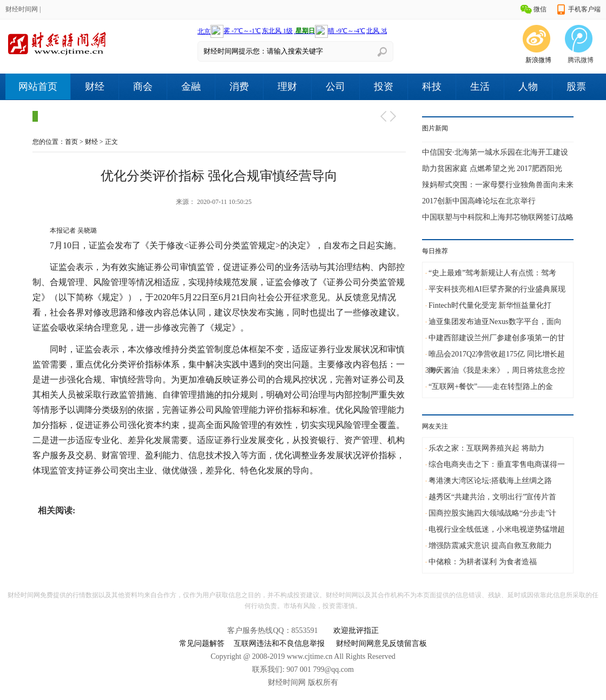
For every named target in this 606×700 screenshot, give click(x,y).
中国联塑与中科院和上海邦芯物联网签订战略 (498, 217)
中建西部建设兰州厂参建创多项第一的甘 (497, 338)
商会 (143, 87)
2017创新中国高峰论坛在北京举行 (479, 201)
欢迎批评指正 (356, 630)
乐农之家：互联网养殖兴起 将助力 (486, 448)
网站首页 (38, 87)
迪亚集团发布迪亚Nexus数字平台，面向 (495, 322)
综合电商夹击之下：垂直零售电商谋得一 (497, 464)
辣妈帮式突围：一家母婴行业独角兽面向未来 (498, 185)
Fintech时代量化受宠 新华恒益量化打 (490, 305)
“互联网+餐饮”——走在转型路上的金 (491, 387)
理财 (287, 87)
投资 (384, 87)
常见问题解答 (202, 643)
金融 (191, 87)
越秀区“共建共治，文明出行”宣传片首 (492, 497)
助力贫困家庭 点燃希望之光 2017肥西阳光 (492, 169)
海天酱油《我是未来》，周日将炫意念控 (497, 370)
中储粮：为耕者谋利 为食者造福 (483, 562)
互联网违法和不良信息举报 (279, 643)
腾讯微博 (581, 60)
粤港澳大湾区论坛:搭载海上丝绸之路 (490, 481)
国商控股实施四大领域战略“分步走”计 (492, 513)
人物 (528, 87)
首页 (71, 142)
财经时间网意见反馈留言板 (381, 643)
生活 (480, 87)
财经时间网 (22, 9)
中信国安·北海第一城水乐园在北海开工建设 (495, 152)
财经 (95, 87)
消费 (239, 87)
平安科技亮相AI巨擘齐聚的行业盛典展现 (497, 289)
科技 (432, 87)
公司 (335, 87)
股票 (576, 87)
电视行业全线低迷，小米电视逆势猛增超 (497, 529)
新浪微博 (538, 60)
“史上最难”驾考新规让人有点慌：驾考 (492, 273)
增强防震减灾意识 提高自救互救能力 (490, 546)
